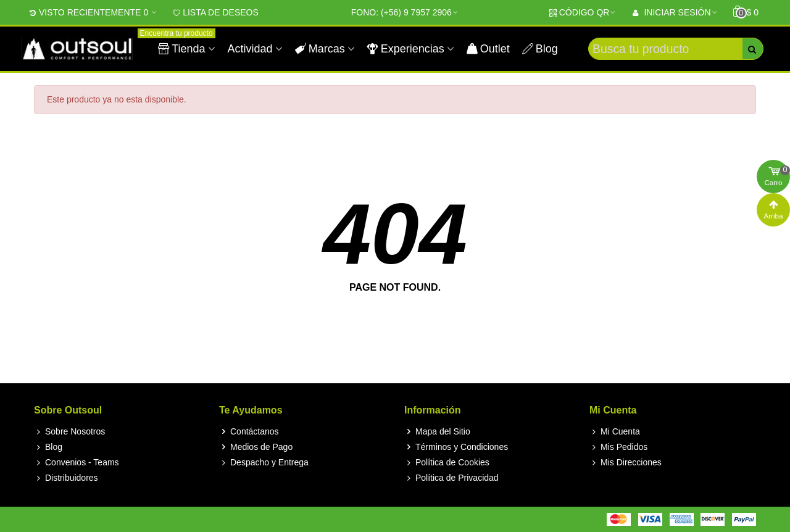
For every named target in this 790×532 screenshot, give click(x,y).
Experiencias (406, 49)
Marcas (320, 49)
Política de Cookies (447, 463)
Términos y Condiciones (456, 447)
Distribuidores (66, 478)
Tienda (183, 44)
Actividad (250, 49)
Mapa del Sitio (437, 432)
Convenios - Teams (77, 463)
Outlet (488, 49)
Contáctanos (249, 432)
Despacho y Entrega (264, 463)
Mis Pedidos (618, 447)
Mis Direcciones (626, 463)
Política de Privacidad (451, 478)
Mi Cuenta (615, 432)
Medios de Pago (256, 447)
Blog (540, 49)
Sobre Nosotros (69, 432)
